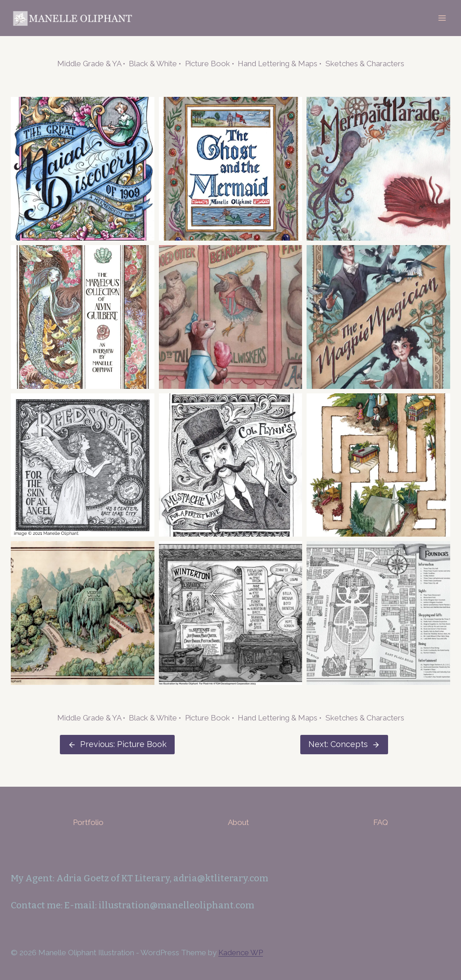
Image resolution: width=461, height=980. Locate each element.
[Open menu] (442, 18)
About (238, 822)
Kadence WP (241, 953)
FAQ (381, 822)
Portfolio (88, 822)
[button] (83, 169)
